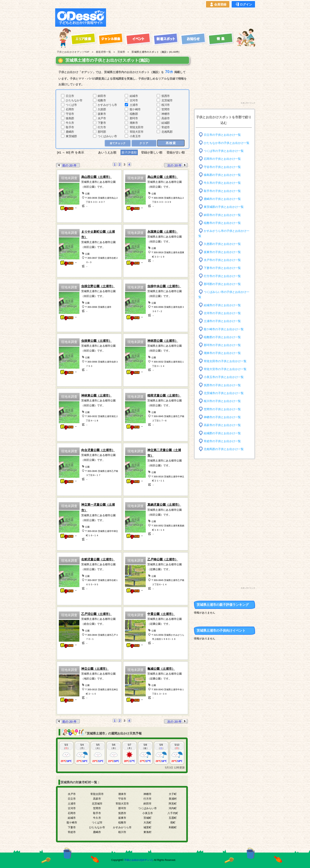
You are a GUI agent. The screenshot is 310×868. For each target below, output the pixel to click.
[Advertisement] (182, 18)
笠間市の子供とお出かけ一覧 (222, 409)
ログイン (243, 4)
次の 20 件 (177, 165)
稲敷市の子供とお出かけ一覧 (222, 223)
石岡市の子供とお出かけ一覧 (222, 159)
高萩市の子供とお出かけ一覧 (222, 425)
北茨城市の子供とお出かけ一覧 (224, 393)
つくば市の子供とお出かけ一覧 (224, 151)
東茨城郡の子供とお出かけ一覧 (224, 207)
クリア (144, 143)
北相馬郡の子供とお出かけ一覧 (224, 449)
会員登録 (218, 4)
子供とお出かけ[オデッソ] (138, 860)
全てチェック (118, 143)
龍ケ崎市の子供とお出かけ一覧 (224, 329)
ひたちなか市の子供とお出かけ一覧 (227, 143)
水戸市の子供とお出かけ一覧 (222, 260)
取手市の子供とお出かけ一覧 (222, 191)
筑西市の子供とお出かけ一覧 (222, 385)
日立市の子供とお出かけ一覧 (222, 135)
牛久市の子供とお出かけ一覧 (222, 183)
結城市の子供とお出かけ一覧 (222, 305)
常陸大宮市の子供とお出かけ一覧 (225, 369)
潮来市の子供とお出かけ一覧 (222, 353)
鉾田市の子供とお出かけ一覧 (222, 215)
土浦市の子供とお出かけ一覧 (222, 321)
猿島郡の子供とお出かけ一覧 (222, 175)
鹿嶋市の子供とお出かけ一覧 (222, 199)
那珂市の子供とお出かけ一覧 (222, 345)
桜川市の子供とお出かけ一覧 (222, 401)
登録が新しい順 (152, 152)
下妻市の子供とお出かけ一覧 (222, 268)
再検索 (171, 143)
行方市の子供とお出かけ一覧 (222, 276)
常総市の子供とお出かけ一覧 (222, 441)
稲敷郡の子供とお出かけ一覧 (222, 337)
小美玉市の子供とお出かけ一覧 (224, 377)
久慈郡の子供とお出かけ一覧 (222, 244)
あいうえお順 (107, 152)
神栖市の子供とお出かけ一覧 (222, 417)
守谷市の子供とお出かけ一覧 (222, 167)
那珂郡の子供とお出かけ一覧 (222, 284)
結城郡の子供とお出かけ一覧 (222, 433)
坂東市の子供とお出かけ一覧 (222, 252)
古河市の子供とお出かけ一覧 (222, 313)
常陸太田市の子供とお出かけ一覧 (225, 361)
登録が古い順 (176, 152)
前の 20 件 (66, 165)
